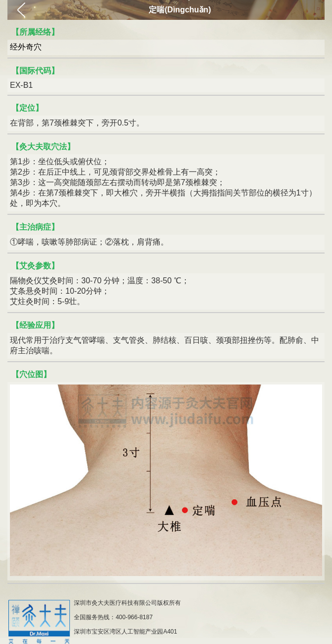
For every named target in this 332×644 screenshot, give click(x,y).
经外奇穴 (26, 47)
